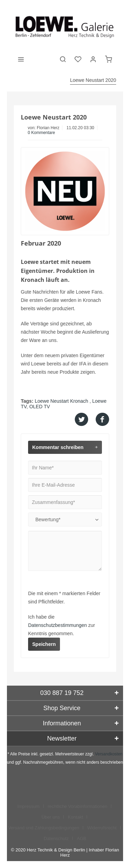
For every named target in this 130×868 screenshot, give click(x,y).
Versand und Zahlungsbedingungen (44, 828)
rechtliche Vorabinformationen (77, 806)
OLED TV (40, 407)
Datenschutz (56, 838)
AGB (82, 838)
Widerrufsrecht (102, 828)
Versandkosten (109, 754)
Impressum (28, 806)
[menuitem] (21, 59)
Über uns (51, 817)
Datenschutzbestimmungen (58, 625)
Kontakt (76, 817)
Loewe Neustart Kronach (62, 401)
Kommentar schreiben (65, 446)
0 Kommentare (41, 133)
